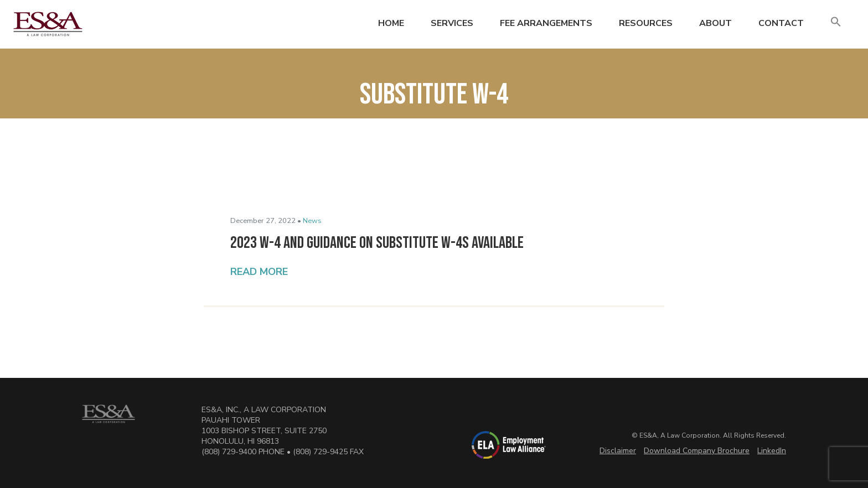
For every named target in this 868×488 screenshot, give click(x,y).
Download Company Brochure (697, 451)
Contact (781, 23)
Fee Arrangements (546, 23)
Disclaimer (618, 451)
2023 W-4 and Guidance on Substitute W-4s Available (377, 243)
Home (391, 23)
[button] (836, 22)
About (715, 23)
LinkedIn (772, 451)
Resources (646, 23)
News (312, 221)
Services (452, 23)
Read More (259, 272)
